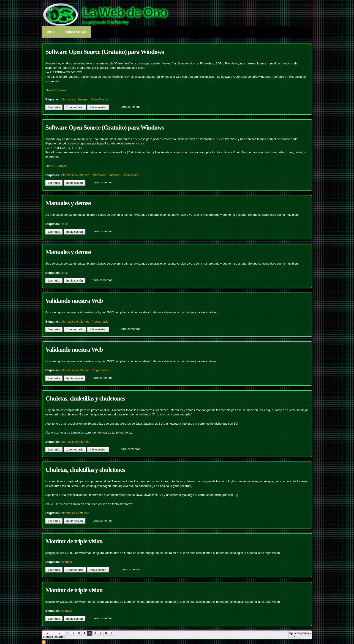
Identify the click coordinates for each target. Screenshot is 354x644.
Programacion (101, 322)
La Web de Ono (125, 12)
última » (306, 633)
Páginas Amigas (75, 32)
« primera (48, 635)
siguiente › (294, 635)
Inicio (50, 32)
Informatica (68, 99)
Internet (83, 99)
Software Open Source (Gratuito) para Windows (105, 52)
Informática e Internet (75, 175)
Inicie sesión (98, 107)
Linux (64, 224)
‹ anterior (60, 635)
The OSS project (56, 90)
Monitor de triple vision (74, 541)
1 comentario (75, 107)
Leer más (55, 107)
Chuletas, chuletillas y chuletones (85, 398)
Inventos (66, 562)
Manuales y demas (68, 203)
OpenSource (100, 99)
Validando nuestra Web (74, 301)
